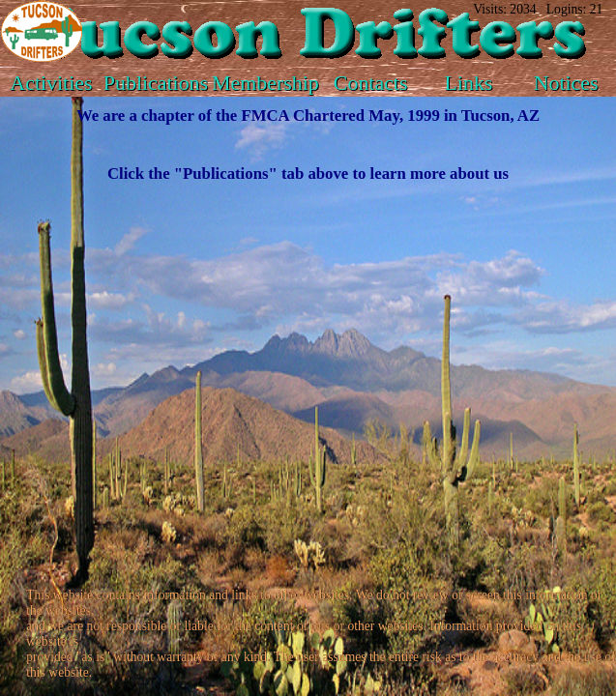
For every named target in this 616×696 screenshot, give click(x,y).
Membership (265, 83)
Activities (51, 83)
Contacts (371, 83)
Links (469, 83)
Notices (566, 83)
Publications (156, 83)
